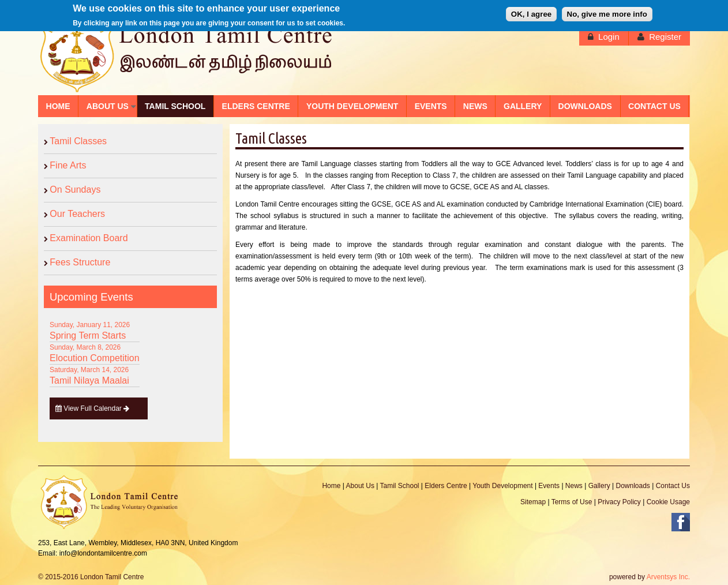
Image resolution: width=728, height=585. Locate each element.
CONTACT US (654, 106)
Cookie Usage (668, 502)
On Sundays (75, 190)
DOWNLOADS (585, 106)
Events (549, 486)
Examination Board (89, 238)
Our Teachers (77, 214)
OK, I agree (531, 12)
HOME (58, 106)
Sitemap (533, 502)
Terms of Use (572, 502)
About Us (360, 486)
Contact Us (673, 486)
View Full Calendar (93, 408)
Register (665, 37)
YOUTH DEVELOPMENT (352, 106)
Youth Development (502, 486)
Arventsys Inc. (668, 577)
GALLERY (523, 106)
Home (331, 486)
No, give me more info (607, 12)
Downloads (633, 486)
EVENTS (431, 106)
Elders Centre (446, 486)
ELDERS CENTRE (256, 106)
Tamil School (399, 486)
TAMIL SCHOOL (175, 106)
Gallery (599, 486)
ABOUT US (108, 106)
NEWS (475, 106)
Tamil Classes (78, 141)
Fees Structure (80, 262)
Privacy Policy (619, 502)
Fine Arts (68, 165)
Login (609, 37)
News (574, 486)
